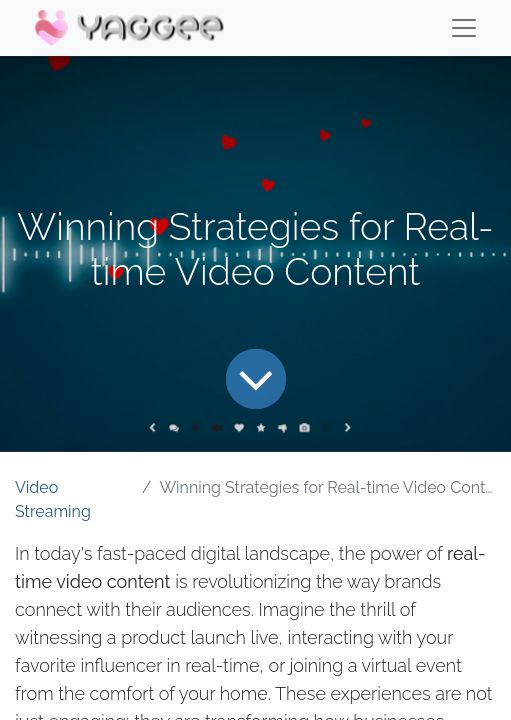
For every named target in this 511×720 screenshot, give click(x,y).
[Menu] (464, 28)
